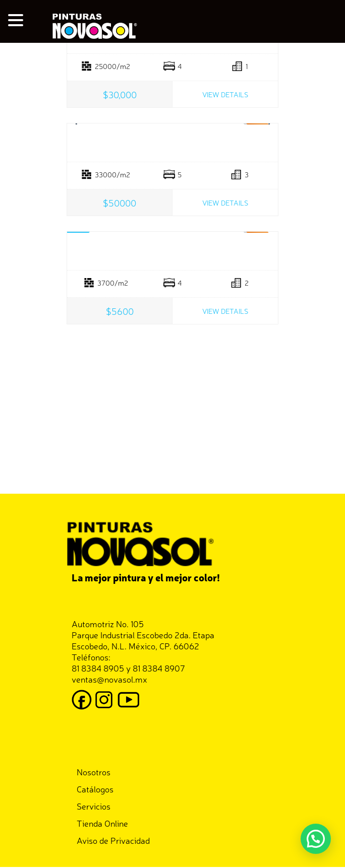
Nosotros (94, 772)
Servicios (94, 806)
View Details (225, 94)
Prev (77, 124)
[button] (316, 839)
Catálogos (95, 789)
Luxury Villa (172, 143)
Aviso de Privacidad (113, 840)
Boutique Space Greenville (172, 251)
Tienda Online (102, 823)
